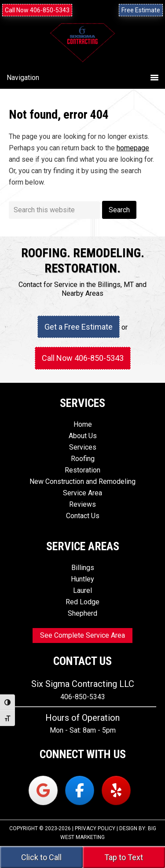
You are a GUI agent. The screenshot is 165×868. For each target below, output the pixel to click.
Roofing (83, 459)
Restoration (82, 470)
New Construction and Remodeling (82, 481)
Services (83, 447)
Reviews (82, 504)
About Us (83, 436)
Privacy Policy (95, 828)
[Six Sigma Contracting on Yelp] (116, 790)
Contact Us (83, 516)
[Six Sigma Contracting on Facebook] (80, 790)
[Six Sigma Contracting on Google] (43, 790)
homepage (133, 148)
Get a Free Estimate (79, 327)
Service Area (82, 493)
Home (83, 424)
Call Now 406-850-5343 (37, 10)
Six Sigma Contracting (82, 54)
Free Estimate (141, 10)
